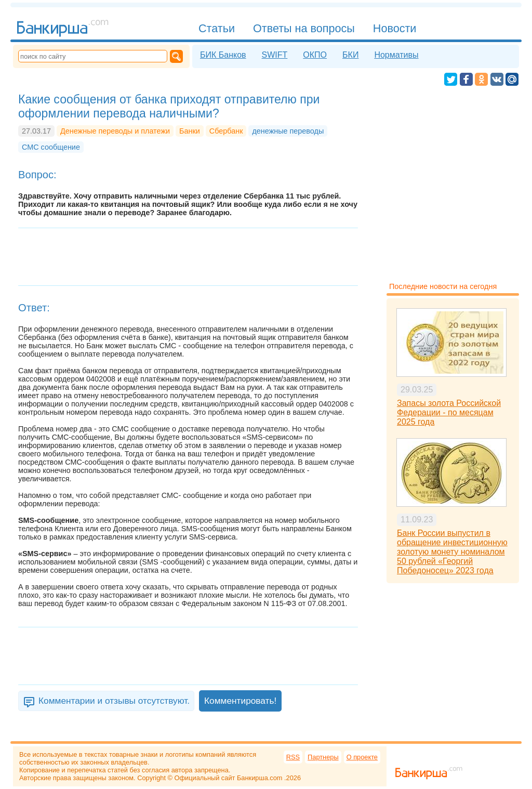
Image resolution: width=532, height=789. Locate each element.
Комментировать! (240, 701)
